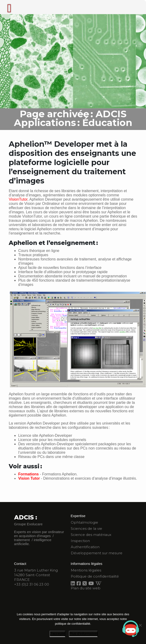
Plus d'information (83, 634)
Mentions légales (86, 570)
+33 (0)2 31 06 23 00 (32, 584)
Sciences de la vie (86, 529)
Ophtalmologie (84, 522)
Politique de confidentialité (95, 576)
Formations (28, 474)
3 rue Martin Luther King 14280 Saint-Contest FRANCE (36, 575)
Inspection (80, 541)
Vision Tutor (29, 478)
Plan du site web (86, 588)
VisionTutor (18, 199)
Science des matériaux (91, 535)
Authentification (85, 547)
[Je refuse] (140, 625)
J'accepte (57, 634)
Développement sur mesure (97, 553)
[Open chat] (131, 629)
